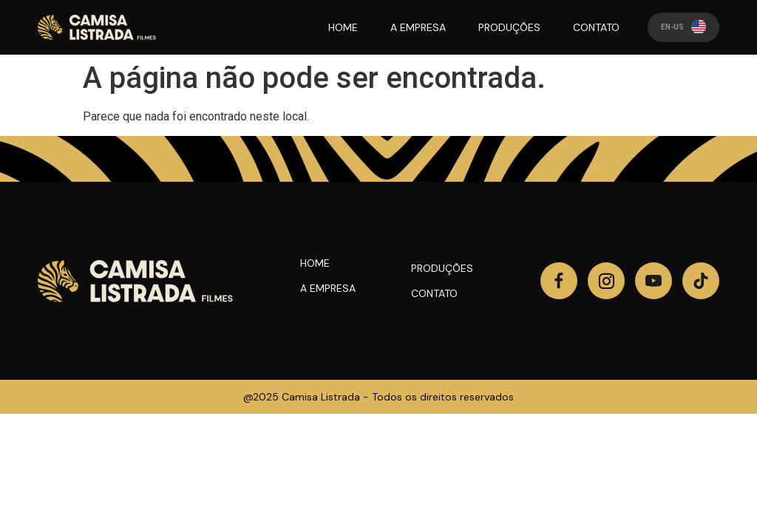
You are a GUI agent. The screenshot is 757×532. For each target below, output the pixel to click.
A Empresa (328, 288)
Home (315, 263)
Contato (434, 293)
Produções (442, 268)
